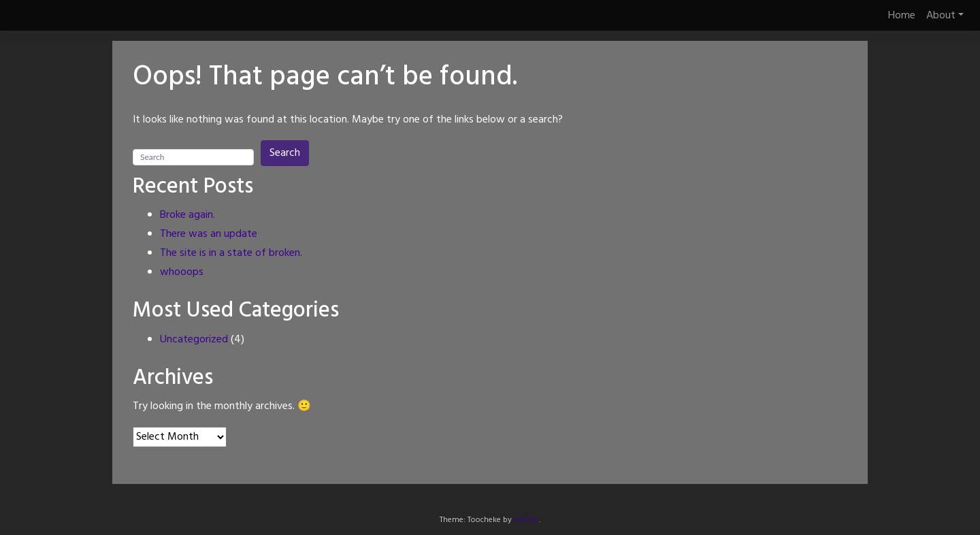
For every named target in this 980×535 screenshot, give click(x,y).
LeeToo (526, 520)
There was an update (209, 234)
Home (902, 16)
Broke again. (187, 215)
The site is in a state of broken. (231, 253)
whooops (182, 272)
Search (285, 153)
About (941, 16)
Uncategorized (194, 340)
